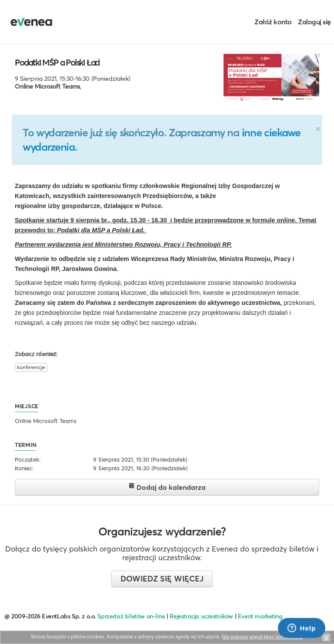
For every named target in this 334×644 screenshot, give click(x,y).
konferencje (31, 367)
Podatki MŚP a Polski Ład (57, 63)
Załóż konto (273, 22)
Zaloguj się (314, 22)
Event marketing (260, 616)
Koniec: (24, 468)
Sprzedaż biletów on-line (131, 616)
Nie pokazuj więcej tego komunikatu (262, 637)
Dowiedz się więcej (162, 579)
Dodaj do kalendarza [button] (167, 487)
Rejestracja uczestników (201, 616)
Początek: (28, 459)
